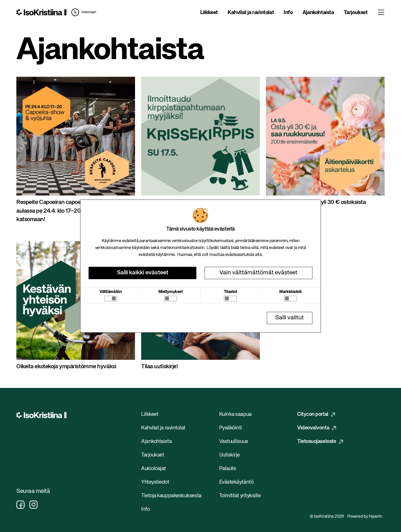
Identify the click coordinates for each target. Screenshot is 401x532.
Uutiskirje (230, 455)
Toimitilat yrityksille (240, 496)
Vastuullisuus (234, 442)
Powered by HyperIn (365, 517)
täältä (225, 248)
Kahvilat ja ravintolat (251, 13)
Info (288, 13)
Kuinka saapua (235, 414)
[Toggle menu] (381, 12)
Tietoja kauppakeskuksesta (171, 496)
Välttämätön (110, 292)
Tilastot (230, 292)
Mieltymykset (171, 292)
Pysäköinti (231, 428)
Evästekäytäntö (236, 482)
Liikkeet (209, 13)
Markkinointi (290, 292)
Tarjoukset (356, 13)
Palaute (228, 469)
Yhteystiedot (155, 482)
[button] (82, 12)
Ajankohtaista (318, 13)
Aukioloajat (89, 12)
